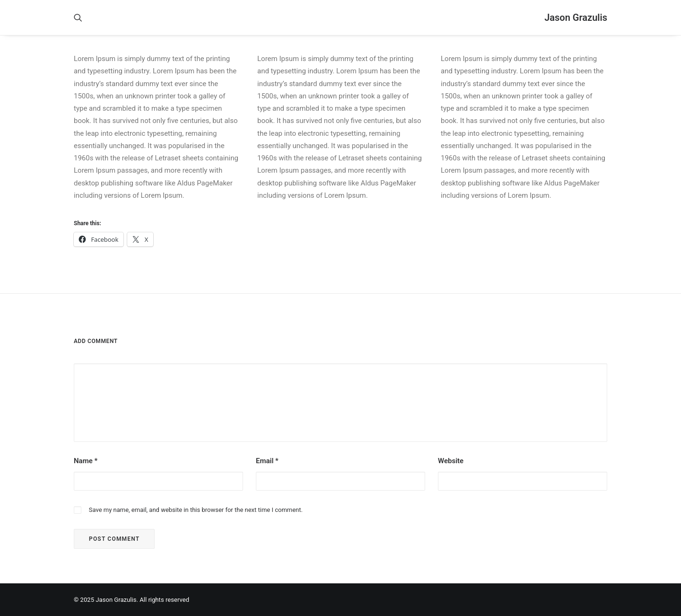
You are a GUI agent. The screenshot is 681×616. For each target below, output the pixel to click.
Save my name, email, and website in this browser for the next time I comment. (196, 510)
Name (86, 461)
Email (267, 461)
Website (451, 461)
